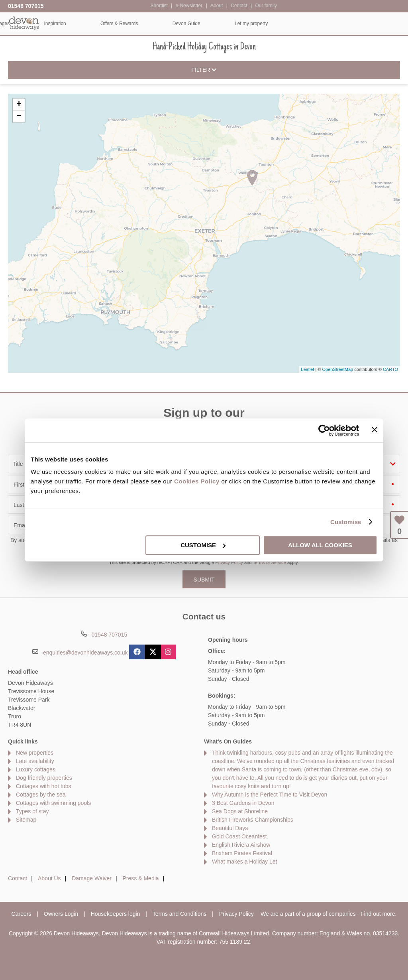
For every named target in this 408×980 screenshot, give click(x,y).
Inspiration (178, 24)
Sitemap (26, 820)
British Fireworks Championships (253, 820)
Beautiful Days (230, 828)
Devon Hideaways (24, 23)
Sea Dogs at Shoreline (240, 811)
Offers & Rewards (242, 24)
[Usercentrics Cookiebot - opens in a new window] (324, 430)
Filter (204, 70)
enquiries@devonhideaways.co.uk (85, 653)
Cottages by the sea (41, 795)
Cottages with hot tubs (44, 786)
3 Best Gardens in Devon (243, 803)
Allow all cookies (320, 545)
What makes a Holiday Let (244, 862)
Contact (18, 878)
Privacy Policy (229, 562)
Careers (22, 914)
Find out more (378, 914)
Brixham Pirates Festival (242, 853)
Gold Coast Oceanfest (239, 836)
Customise (346, 522)
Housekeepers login (116, 914)
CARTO (390, 369)
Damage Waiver (92, 878)
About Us (49, 878)
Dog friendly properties (44, 778)
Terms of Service (270, 562)
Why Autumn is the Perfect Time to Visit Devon (270, 795)
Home (63, 24)
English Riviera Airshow (241, 845)
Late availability (35, 761)
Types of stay (32, 811)
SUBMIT (204, 580)
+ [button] (19, 105)
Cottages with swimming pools (53, 803)
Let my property (374, 24)
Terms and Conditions (179, 914)
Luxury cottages (36, 769)
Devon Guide (309, 24)
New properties (35, 753)
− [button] (19, 116)
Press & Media (141, 878)
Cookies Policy (197, 481)
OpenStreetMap (337, 369)
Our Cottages (118, 24)
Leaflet (307, 369)
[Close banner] (375, 430)
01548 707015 (26, 6)
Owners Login (61, 914)
